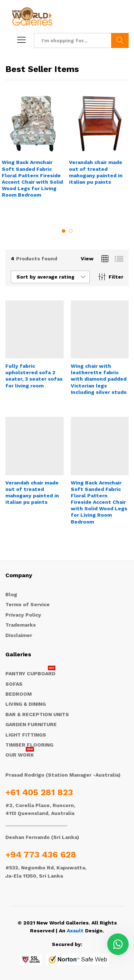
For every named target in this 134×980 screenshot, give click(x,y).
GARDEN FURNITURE (31, 724)
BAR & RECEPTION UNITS (37, 714)
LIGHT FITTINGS (26, 735)
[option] (34, 152)
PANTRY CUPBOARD (30, 674)
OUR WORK (20, 755)
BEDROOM (19, 694)
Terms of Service (28, 604)
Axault (75, 931)
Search (120, 40)
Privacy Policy (23, 615)
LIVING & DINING (26, 704)
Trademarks (21, 625)
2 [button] (71, 231)
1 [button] (64, 231)
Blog (11, 594)
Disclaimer (19, 635)
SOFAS (14, 684)
